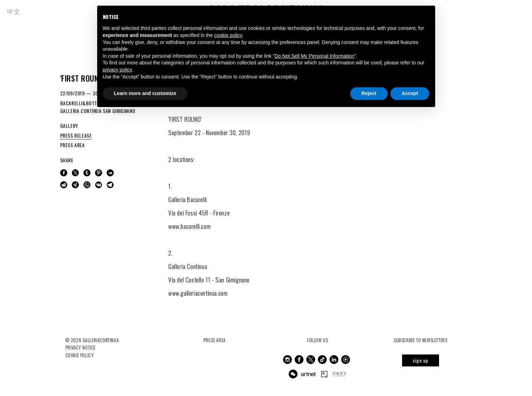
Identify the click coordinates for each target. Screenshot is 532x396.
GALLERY (69, 125)
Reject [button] (369, 93)
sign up (421, 360)
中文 (14, 11)
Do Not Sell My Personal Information (314, 56)
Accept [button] (410, 93)
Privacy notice (81, 347)
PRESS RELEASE (76, 135)
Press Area (215, 340)
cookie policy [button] (228, 35)
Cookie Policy (80, 355)
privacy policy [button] (117, 70)
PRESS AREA (73, 145)
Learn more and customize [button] (145, 93)
